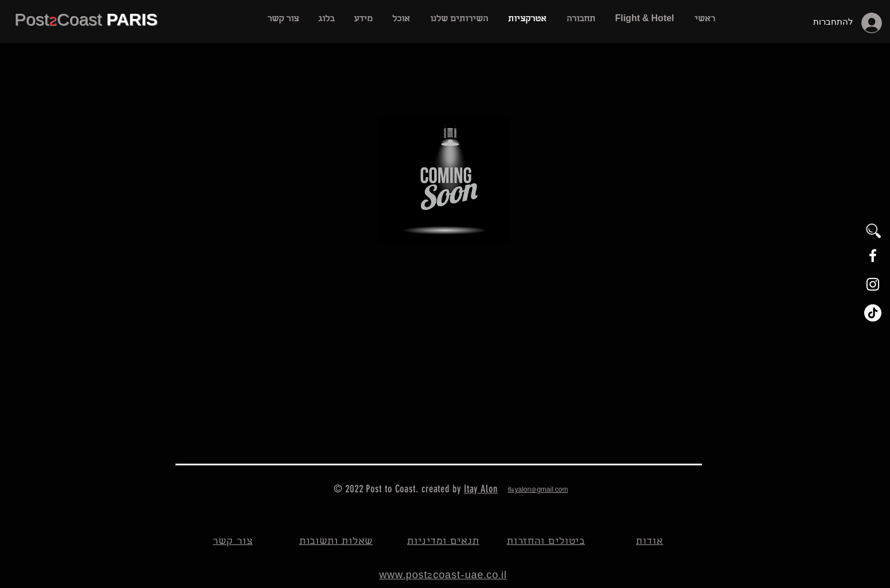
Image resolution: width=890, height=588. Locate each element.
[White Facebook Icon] (873, 256)
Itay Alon (481, 489)
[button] (459, 19)
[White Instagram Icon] (873, 284)
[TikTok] (873, 313)
